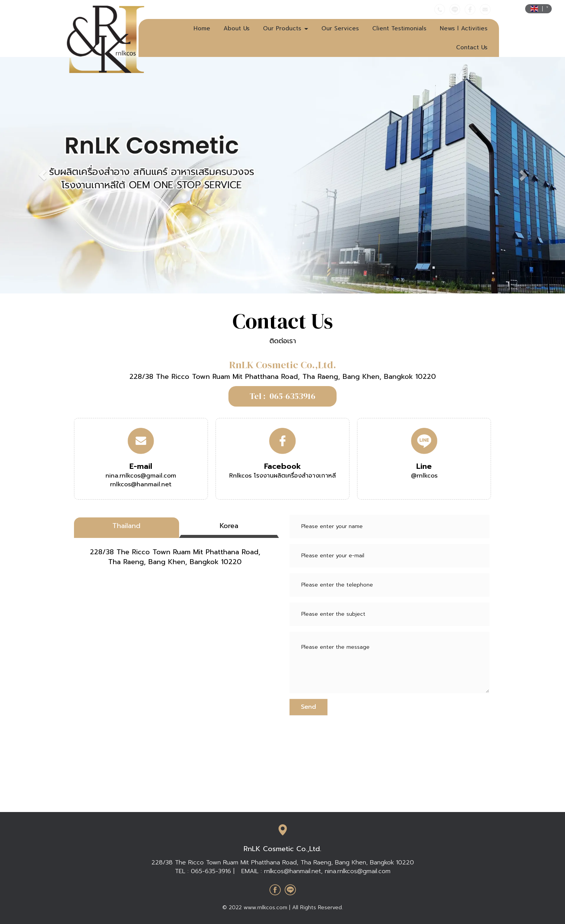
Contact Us (472, 47)
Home (202, 28)
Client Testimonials (399, 28)
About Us (237, 28)
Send (308, 707)
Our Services (340, 28)
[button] (42, 175)
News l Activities (464, 28)
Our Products (286, 28)
